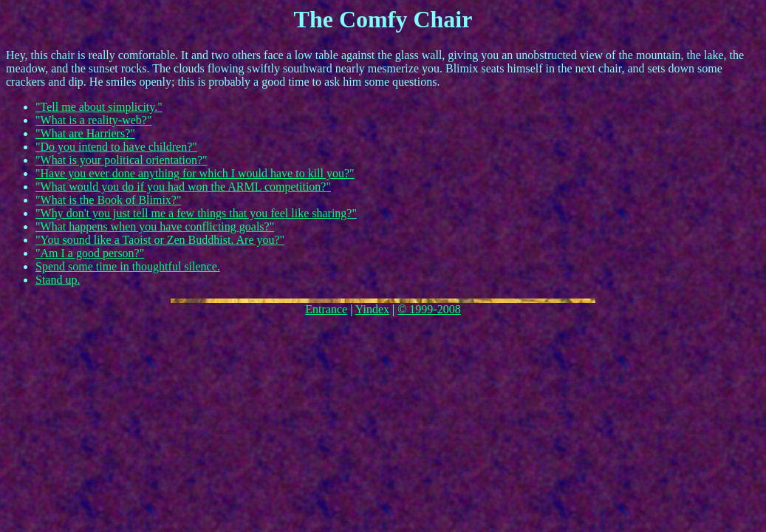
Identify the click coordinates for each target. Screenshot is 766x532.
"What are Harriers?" (85, 133)
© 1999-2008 (429, 309)
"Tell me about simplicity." (99, 107)
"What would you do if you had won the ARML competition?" (183, 187)
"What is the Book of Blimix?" (108, 200)
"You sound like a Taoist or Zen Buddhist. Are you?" (160, 240)
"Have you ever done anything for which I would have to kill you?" (195, 173)
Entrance (326, 309)
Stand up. (58, 280)
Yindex (372, 309)
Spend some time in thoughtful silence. (128, 266)
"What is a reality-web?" (93, 120)
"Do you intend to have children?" (116, 147)
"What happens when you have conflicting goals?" (155, 226)
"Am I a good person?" (90, 253)
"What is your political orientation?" (122, 160)
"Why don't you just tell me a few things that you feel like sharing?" (196, 213)
